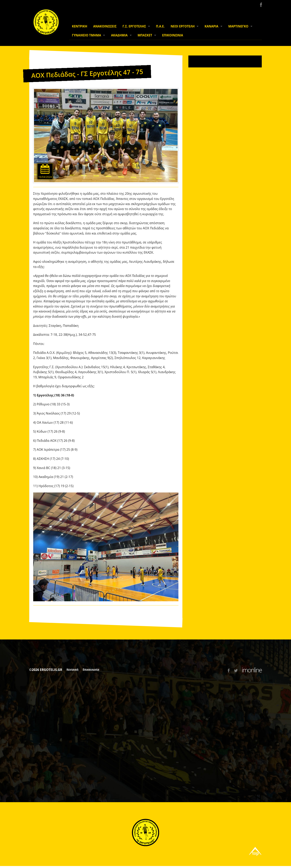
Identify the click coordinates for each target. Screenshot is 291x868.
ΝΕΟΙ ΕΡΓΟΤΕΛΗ (183, 26)
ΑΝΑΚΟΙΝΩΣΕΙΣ (105, 26)
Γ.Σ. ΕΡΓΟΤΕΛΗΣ (134, 26)
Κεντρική (73, 669)
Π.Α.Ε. (160, 26)
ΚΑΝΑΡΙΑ (211, 26)
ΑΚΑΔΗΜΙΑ (119, 35)
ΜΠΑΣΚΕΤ (145, 35)
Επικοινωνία (91, 669)
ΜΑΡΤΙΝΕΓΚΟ (238, 26)
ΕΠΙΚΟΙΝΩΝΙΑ (173, 35)
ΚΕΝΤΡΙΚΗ (80, 26)
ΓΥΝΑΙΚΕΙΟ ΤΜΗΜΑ (87, 35)
